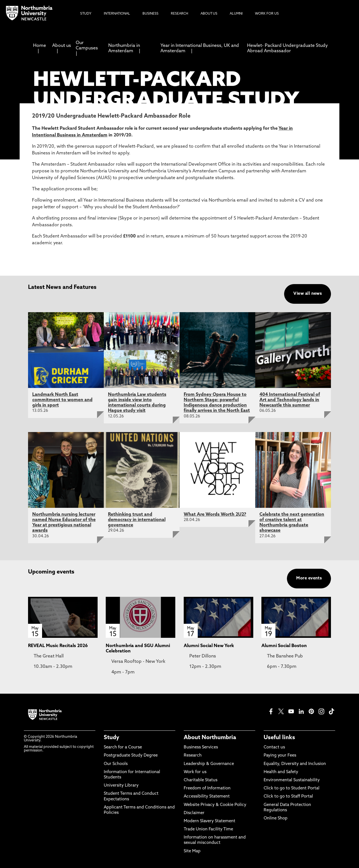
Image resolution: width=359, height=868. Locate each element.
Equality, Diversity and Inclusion (295, 764)
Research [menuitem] (179, 14)
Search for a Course (123, 747)
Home (40, 46)
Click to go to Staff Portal (288, 797)
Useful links (279, 738)
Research (193, 756)
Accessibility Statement (207, 797)
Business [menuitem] (150, 14)
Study (111, 738)
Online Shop (276, 818)
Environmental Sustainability (292, 780)
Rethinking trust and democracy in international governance (137, 520)
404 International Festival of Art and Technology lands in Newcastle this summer (290, 400)
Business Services (201, 747)
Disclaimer (194, 813)
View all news (308, 294)
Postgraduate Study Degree (131, 756)
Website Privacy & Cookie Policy (215, 805)
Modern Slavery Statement (210, 821)
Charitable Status (201, 780)
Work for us (195, 772)
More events (309, 578)
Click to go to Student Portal (292, 788)
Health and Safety (281, 772)
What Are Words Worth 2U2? (215, 515)
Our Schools (116, 764)
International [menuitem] (117, 14)
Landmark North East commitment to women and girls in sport (62, 400)
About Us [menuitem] (209, 14)
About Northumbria (210, 738)
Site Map (192, 851)
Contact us (274, 747)
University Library (121, 786)
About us (62, 46)
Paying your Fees (280, 756)
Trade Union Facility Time (208, 829)
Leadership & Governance (209, 764)
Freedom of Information (207, 788)
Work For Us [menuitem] (267, 14)
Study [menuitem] (86, 14)
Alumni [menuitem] (236, 14)
